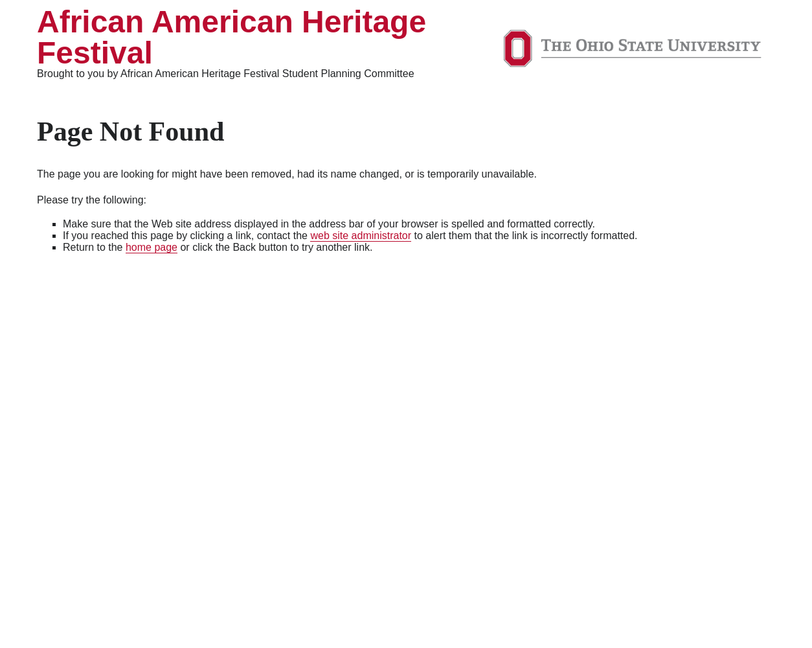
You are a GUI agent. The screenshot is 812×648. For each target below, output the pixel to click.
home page (152, 247)
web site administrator (361, 236)
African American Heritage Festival (231, 37)
